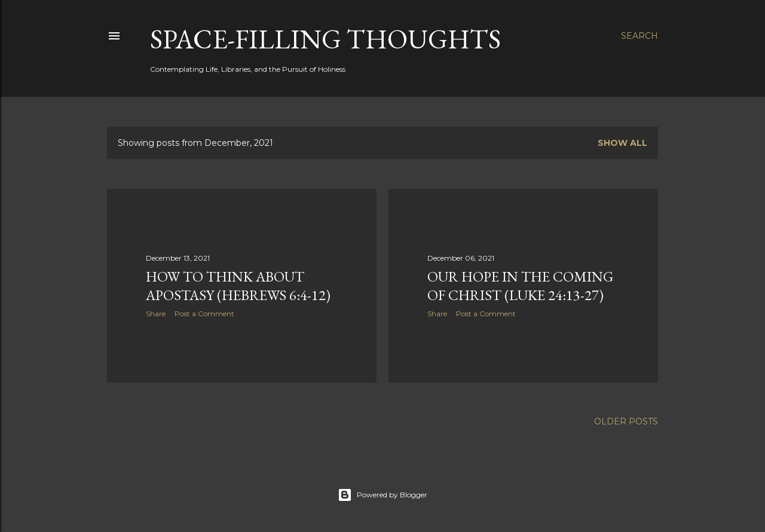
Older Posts (626, 421)
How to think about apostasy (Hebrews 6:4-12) (238, 286)
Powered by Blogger (382, 495)
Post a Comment (204, 314)
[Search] (639, 36)
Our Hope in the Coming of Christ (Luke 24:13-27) (520, 286)
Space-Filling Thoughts (325, 39)
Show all (622, 143)
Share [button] (156, 314)
